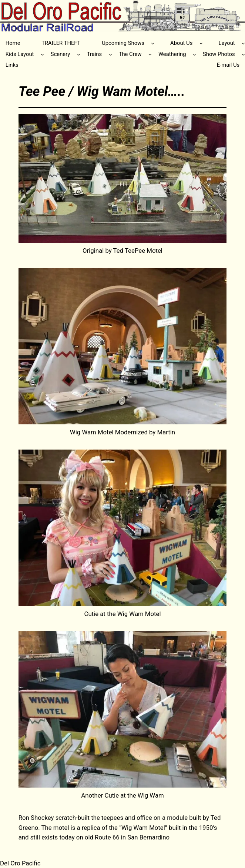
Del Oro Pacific (20, 863)
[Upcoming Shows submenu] (153, 43)
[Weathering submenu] (194, 54)
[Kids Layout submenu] (42, 54)
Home (13, 43)
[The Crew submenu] (150, 54)
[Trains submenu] (110, 54)
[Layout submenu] (243, 43)
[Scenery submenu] (79, 54)
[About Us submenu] (201, 43)
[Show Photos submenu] (243, 54)
